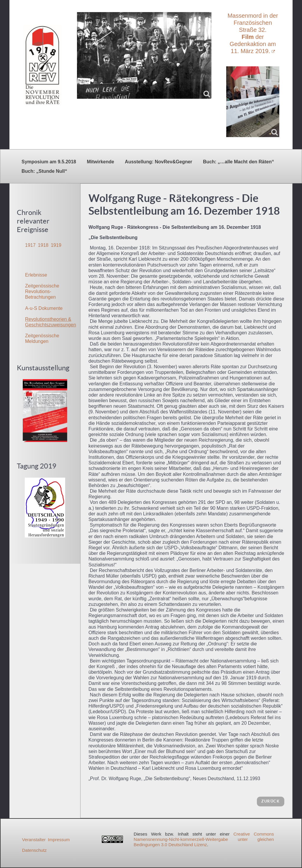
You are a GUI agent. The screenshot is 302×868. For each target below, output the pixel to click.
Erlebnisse (36, 275)
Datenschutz (34, 850)
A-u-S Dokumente (44, 308)
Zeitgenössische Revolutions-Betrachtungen (42, 291)
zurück (271, 801)
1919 (56, 245)
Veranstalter (34, 840)
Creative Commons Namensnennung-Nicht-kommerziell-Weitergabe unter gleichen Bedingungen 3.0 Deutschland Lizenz (204, 839)
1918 (43, 245)
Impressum (59, 840)
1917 (30, 245)
